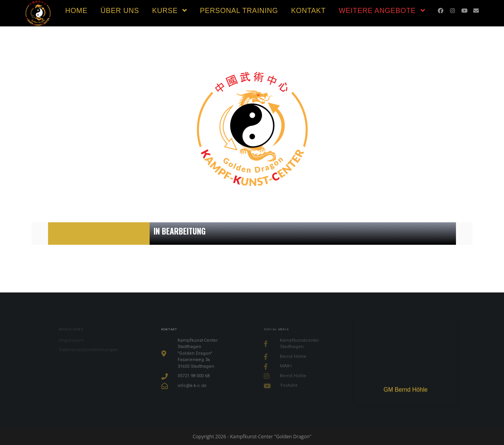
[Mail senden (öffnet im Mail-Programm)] (476, 11)
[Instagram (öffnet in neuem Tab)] (452, 11)
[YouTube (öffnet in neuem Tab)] (464, 11)
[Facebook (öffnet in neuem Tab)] (441, 11)
